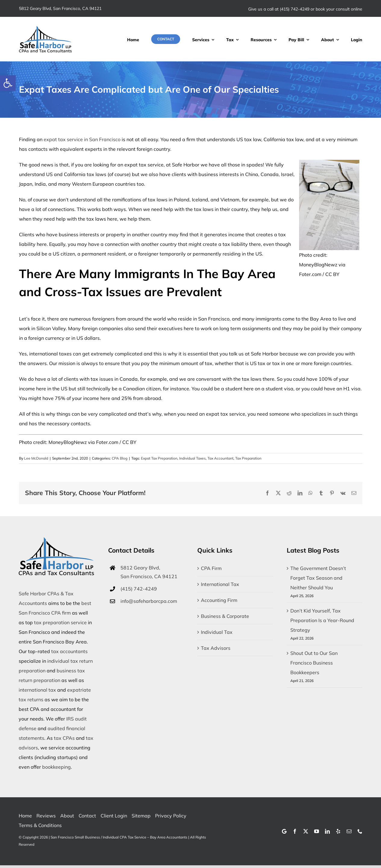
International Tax (220, 584)
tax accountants (69, 651)
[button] (8, 83)
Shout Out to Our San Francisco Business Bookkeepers (314, 663)
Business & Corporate (225, 616)
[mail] (349, 831)
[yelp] (338, 831)
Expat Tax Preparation (159, 458)
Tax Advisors (216, 648)
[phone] (360, 831)
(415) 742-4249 (295, 9)
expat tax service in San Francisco (82, 139)
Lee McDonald (36, 458)
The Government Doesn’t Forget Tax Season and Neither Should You (318, 578)
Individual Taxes (192, 458)
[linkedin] (327, 831)
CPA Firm (211, 568)
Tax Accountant (220, 458)
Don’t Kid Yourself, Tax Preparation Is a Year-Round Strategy (322, 620)
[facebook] (295, 831)
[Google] (284, 831)
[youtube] (317, 831)
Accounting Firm (219, 600)
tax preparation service (60, 622)
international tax (37, 690)
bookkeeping (56, 767)
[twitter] (306, 831)
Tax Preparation (248, 458)
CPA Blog (120, 458)
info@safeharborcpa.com (149, 601)
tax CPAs (64, 738)
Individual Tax (217, 632)
